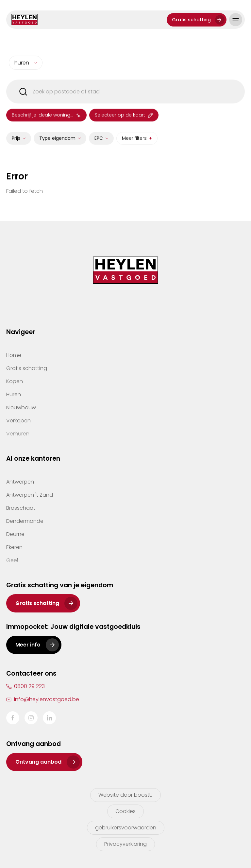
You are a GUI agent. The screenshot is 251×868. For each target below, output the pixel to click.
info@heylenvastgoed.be (47, 699)
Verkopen (18, 421)
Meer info (28, 645)
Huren (14, 394)
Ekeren (14, 547)
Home (14, 355)
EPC (99, 143)
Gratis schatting (191, 20)
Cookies (125, 811)
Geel (12, 560)
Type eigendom (57, 143)
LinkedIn (49, 718)
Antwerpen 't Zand (30, 495)
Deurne (15, 534)
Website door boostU (125, 795)
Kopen (15, 381)
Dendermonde (25, 521)
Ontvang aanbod (38, 762)
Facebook (13, 718)
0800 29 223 (29, 686)
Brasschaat (21, 508)
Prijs (16, 143)
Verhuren (18, 434)
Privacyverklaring (125, 844)
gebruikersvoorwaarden (126, 828)
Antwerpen (20, 482)
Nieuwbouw (21, 407)
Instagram (31, 718)
